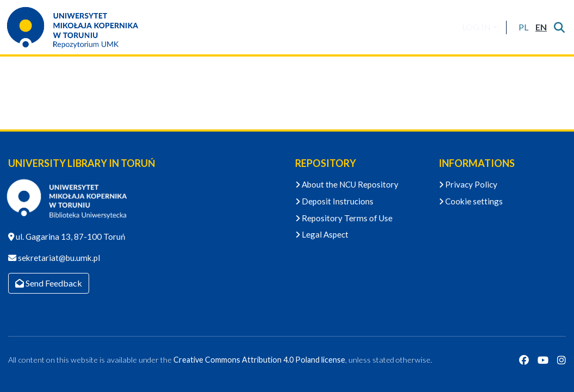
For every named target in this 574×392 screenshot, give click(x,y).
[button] (523, 27)
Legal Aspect (322, 234)
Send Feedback (49, 283)
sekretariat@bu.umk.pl (58, 258)
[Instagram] (561, 360)
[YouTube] (543, 360)
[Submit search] (559, 27)
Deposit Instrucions (334, 201)
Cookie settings (471, 201)
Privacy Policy (468, 184)
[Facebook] (524, 360)
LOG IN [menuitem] (476, 27)
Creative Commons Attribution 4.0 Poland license (259, 360)
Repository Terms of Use (344, 218)
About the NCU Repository (347, 184)
